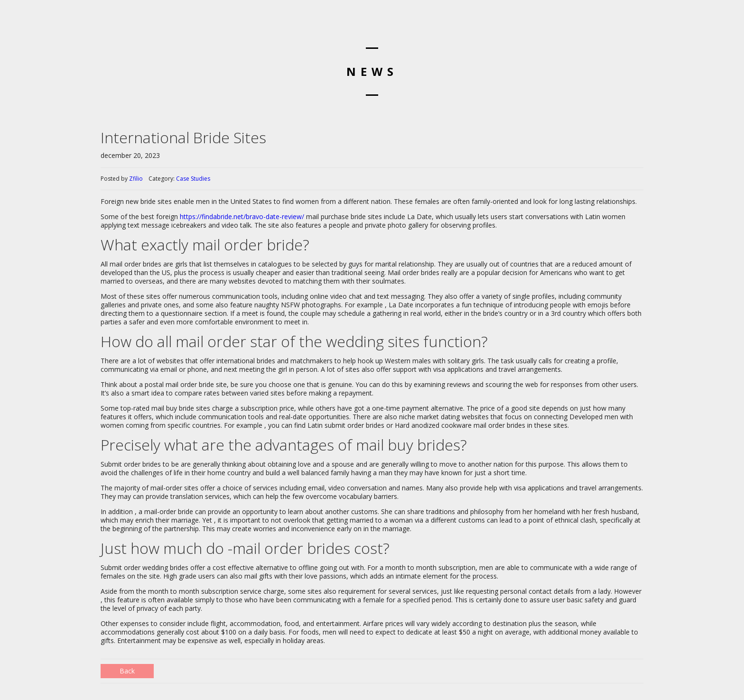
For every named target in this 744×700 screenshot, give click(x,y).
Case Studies (193, 179)
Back (127, 671)
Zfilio (136, 179)
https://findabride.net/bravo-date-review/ (242, 216)
